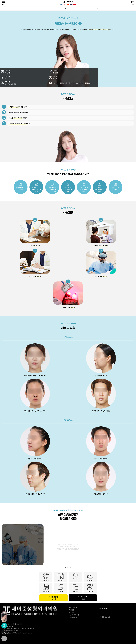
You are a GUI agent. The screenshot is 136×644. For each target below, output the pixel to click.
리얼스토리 (46, 577)
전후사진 (75, 576)
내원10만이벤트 (4, 632)
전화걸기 (90, 588)
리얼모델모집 (103, 608)
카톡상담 (75, 588)
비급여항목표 (73, 617)
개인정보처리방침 (74, 607)
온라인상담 (61, 588)
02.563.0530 (83, 598)
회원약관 (72, 610)
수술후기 (61, 577)
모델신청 (4, 626)
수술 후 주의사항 (74, 615)
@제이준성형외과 (53, 598)
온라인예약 (46, 588)
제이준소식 (90, 577)
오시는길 (72, 612)
